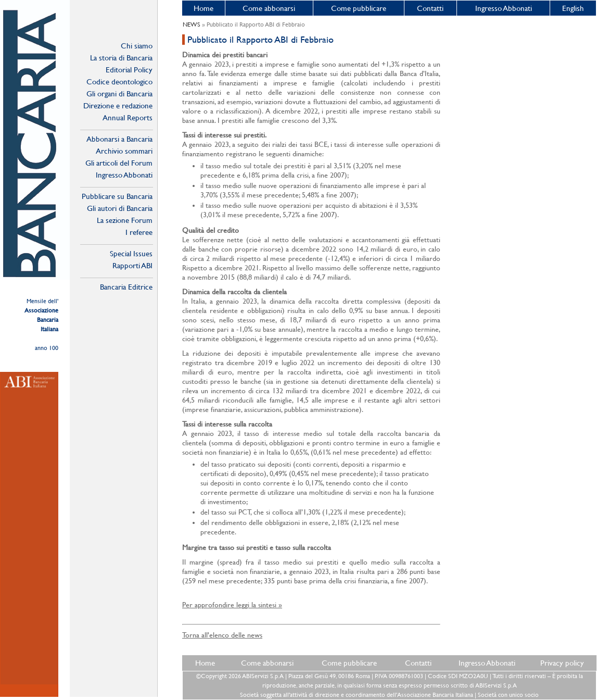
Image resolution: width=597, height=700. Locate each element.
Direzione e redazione (118, 105)
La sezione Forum (125, 220)
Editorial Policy (129, 70)
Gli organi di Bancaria (119, 93)
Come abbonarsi (269, 8)
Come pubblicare (359, 8)
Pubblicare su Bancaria (117, 196)
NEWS (192, 24)
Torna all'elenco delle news (222, 635)
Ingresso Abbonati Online (124, 175)
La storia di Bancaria (121, 58)
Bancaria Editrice (126, 287)
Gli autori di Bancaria (120, 208)
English (573, 8)
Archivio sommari (124, 151)
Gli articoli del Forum (119, 163)
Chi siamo (137, 46)
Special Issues (131, 253)
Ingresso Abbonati (504, 8)
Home (204, 8)
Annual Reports (128, 117)
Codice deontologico (119, 82)
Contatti (430, 8)
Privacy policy (562, 663)
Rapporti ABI (132, 265)
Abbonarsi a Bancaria (119, 139)
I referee (139, 232)
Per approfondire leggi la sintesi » (232, 605)
